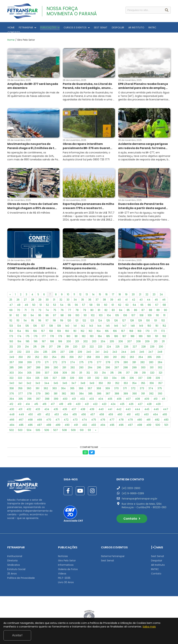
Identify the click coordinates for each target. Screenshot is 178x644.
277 (99, 361)
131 (156, 319)
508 (64, 429)
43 (141, 298)
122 (84, 319)
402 (82, 398)
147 (124, 325)
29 (40, 298)
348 (83, 382)
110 (157, 314)
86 (136, 309)
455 (75, 413)
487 (39, 424)
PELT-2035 (64, 577)
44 (149, 298)
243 (115, 351)
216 (43, 345)
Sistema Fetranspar (113, 555)
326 (46, 377)
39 (112, 298)
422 (95, 403)
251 (29, 356)
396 (29, 398)
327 (55, 377)
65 (142, 304)
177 (44, 335)
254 (54, 356)
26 (18, 298)
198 (52, 340)
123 (92, 319)
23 (154, 293)
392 (151, 392)
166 (115, 330)
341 (20, 382)
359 (20, 387)
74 (47, 309)
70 (18, 309)
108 (141, 314)
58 (91, 304)
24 (161, 293)
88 (151, 309)
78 (77, 309)
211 (163, 340)
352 (117, 382)
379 (38, 392)
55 (69, 304)
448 (12, 413)
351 (109, 382)
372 (133, 387)
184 (100, 335)
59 (98, 304)
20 (133, 293)
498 (140, 424)
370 (116, 387)
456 (84, 413)
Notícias (63, 555)
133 (11, 325)
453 (56, 413)
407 (128, 398)
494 (103, 424)
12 (80, 293)
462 (137, 413)
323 (20, 377)
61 (113, 304)
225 (118, 345)
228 (143, 345)
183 (92, 335)
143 (91, 325)
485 (21, 424)
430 (12, 408)
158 (51, 330)
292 (73, 366)
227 (135, 345)
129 (140, 319)
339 (158, 377)
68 (164, 304)
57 (84, 304)
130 (148, 319)
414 (28, 403)
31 (54, 298)
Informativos (66, 564)
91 (11, 314)
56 (76, 304)
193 (11, 340)
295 (99, 366)
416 (44, 403)
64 (134, 304)
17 (113, 293)
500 (158, 424)
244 (124, 351)
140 (67, 325)
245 (133, 351)
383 (73, 392)
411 (163, 398)
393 (160, 392)
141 (75, 325)
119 (62, 319)
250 (21, 356)
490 (67, 424)
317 (128, 371)
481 (148, 418)
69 (11, 309)
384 (81, 392)
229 (152, 345)
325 (37, 377)
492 (85, 424)
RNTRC (147, 27)
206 (121, 340)
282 (142, 361)
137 (43, 325)
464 (155, 413)
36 (90, 298)
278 (108, 361)
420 (78, 403)
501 (166, 424)
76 (62, 309)
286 (20, 366)
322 (11, 377)
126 (116, 319)
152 (164, 325)
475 (94, 418)
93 (25, 314)
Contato (132, 517)
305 (29, 371)
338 (149, 377)
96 (47, 314)
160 (67, 330)
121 (77, 319)
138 (51, 325)
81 (99, 309)
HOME (11, 27)
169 (139, 330)
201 (77, 340)
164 (99, 330)
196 (36, 340)
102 (93, 314)
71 (25, 309)
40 (119, 298)
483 (166, 418)
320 (152, 371)
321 (160, 371)
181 (76, 335)
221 (83, 345)
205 (112, 340)
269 (29, 361)
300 (143, 366)
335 (123, 377)
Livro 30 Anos (66, 581)
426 (131, 403)
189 (141, 335)
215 (35, 345)
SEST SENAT (98, 27)
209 (147, 340)
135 (27, 325)
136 (35, 325)
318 (136, 371)
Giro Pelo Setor (67, 559)
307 (47, 371)
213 (19, 345)
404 (101, 398)
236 (54, 351)
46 (164, 298)
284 (160, 361)
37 (97, 298)
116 (40, 319)
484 (12, 424)
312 (88, 371)
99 (70, 314)
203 (94, 340)
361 (37, 387)
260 (106, 356)
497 (130, 424)
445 (147, 408)
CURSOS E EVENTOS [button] (74, 27)
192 (164, 335)
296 (108, 366)
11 (74, 293)
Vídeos (62, 572)
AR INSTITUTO (132, 27)
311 (81, 371)
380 (47, 392)
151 (157, 325)
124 (100, 319)
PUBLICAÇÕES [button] (48, 27)
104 (109, 314)
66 (149, 304)
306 (38, 371)
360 (29, 387)
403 (92, 398)
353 (126, 382)
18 (120, 293)
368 (99, 387)
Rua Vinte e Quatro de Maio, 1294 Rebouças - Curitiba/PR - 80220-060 (144, 504)
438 (83, 408)
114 (25, 319)
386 (99, 392)
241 (97, 351)
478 (121, 418)
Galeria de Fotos (68, 568)
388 (117, 392)
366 (81, 387)
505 (38, 429)
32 (61, 298)
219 (67, 345)
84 (121, 309)
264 (141, 356)
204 (103, 340)
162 (82, 330)
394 (12, 398)
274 (73, 361)
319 (144, 371)
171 (155, 330)
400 (65, 398)
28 (33, 298)
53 (55, 304)
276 (90, 361)
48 (19, 304)
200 (69, 340)
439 (92, 408)
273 (64, 361)
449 (21, 413)
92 (17, 314)
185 (108, 335)
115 (33, 319)
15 (100, 293)
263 (132, 356)
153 (11, 330)
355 (143, 382)
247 (151, 351)
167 (123, 330)
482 (157, 418)
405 (110, 398)
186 (116, 335)
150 (149, 325)
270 (38, 361)
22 (147, 293)
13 (87, 293)
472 (66, 418)
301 (152, 366)
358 (12, 387)
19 (126, 293)
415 (36, 403)
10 (68, 293)
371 (125, 387)
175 (28, 335)
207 (130, 340)
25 (11, 298)
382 (64, 392)
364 (63, 387)
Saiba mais (42, 637)
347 (74, 382)
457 (93, 413)
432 (29, 408)
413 (19, 403)
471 (57, 418)
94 (32, 314)
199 (60, 340)
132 (163, 319)
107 (133, 314)
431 (20, 408)
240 (89, 351)
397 (38, 398)
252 (37, 356)
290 (56, 366)
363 (54, 387)
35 (83, 298)
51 (41, 304)
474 (84, 418)
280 (126, 361)
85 (128, 309)
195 (28, 340)
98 (62, 314)
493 (94, 424)
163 (90, 330)
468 (30, 418)
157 (43, 330)
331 (89, 377)
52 (47, 304)
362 (46, 387)
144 (99, 325)
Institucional (15, 555)
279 (117, 361)
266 (158, 356)
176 (36, 335)
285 (12, 366)
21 (140, 293)
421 (87, 403)
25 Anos (12, 572)
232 (19, 351)
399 (56, 398)
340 (12, 382)
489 (58, 424)
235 (45, 351)
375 (160, 387)
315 (112, 371)
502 (12, 429)
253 (46, 356)
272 (55, 361)
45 (156, 298)
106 (125, 314)
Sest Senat (108, 559)
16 (106, 293)
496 (121, 424)
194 (19, 340)
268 (21, 361)
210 (156, 340)
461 (129, 413)
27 (25, 298)
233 (28, 351)
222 (92, 345)
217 (51, 345)
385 (90, 392)
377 (21, 392)
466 (12, 418)
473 (75, 418)
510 (82, 429)
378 (29, 392)
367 (90, 387)
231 (11, 351)
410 (155, 398)
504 (29, 429)
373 (142, 387)
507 (56, 429)
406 (119, 398)
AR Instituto (158, 564)
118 (54, 319)
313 (96, 371)
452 (48, 413)
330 (81, 377)
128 (132, 319)
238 (71, 351)
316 (120, 371)
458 (102, 413)
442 (119, 408)
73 (40, 309)
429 (158, 403)
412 (11, 403)
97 (55, 314)
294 (90, 366)
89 (158, 309)
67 (157, 304)
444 (137, 408)
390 (135, 392)
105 (117, 314)
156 (35, 330)
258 (89, 356)
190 (149, 335)
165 (107, 330)
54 (62, 304)
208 (138, 340)
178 (52, 335)
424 (113, 403)
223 (100, 345)
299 (134, 366)
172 (163, 330)
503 (20, 429)
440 (101, 408)
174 (19, 335)
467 (21, 418)
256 (72, 356)
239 (80, 351)
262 (123, 356)
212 (11, 345)
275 (81, 361)
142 (83, 325)
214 (27, 345)
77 (70, 309)
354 (134, 382)
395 (21, 398)
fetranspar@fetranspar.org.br (139, 497)
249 (12, 356)
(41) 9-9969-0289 (133, 492)
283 (151, 361)
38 (104, 298)
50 (34, 304)
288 (38, 366)
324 (29, 377)
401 (74, 398)
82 (106, 309)
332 (97, 377)
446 (156, 408)
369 (108, 387)
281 (134, 361)
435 (56, 408)
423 (104, 403)
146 (116, 325)
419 (69, 403)
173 (11, 335)
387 (108, 392)
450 (31, 413)
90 (165, 309)
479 (130, 418)
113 (18, 319)
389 (126, 392)
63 (127, 304)
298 (126, 366)
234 (37, 351)
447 (166, 408)
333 (106, 377)
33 (68, 298)
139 (59, 325)
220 (75, 345)
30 (47, 298)
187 (124, 335)
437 (74, 408)
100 (77, 314)
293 (81, 366)
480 (140, 418)
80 (92, 309)
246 (142, 351)
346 (65, 382)
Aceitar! (160, 634)
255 (63, 356)
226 (126, 345)
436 (65, 408)
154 (19, 330)
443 (128, 408)
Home (11, 37)
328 (63, 377)
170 (148, 330)
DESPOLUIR (114, 27)
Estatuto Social (16, 568)
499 (149, 424)
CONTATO (161, 27)
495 (112, 424)
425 (122, 403)
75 (55, 309)
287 (29, 366)
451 (39, 413)
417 (53, 403)
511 (89, 429)
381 (56, 392)
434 (47, 408)
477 (112, 418)
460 (120, 413)
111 (164, 314)
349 (92, 382)
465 (165, 413)
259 (98, 356)
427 (140, 403)
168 (131, 330)
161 (75, 330)
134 (19, 325)
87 (143, 309)
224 (109, 345)
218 (59, 345)
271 (47, 361)
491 (76, 424)
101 (85, 314)
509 (73, 429)
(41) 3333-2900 (131, 487)
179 (60, 335)
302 (160, 366)
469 (39, 418)
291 (64, 366)
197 (44, 340)
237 (62, 351)
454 (66, 413)
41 (126, 298)
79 (84, 309)
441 (110, 408)
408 (137, 398)
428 (149, 403)
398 (47, 398)
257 (80, 356)
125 (108, 319)
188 (132, 335)
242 (106, 351)
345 (56, 382)
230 (161, 345)
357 (160, 382)
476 (103, 418)
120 (69, 319)
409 (147, 398)
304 (20, 371)
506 (47, 429)
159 (59, 330)
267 (12, 361)
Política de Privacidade (21, 577)
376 (12, 392)
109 (150, 314)
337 (140, 377)
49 (26, 304)
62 (120, 304)
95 (40, 314)
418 (61, 403)
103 (101, 314)
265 (150, 356)
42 (133, 298)
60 (106, 304)
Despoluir (157, 559)
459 (111, 413)
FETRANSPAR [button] (26, 27)
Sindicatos (14, 564)
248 (160, 351)
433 (38, 408)
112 (11, 319)
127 (124, 319)
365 (72, 387)
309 (65, 371)
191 (157, 335)
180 (68, 335)
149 (141, 325)
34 (75, 298)
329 (72, 377)
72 (32, 309)
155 (27, 330)
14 (93, 293)
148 (133, 325)
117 (47, 319)
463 (146, 413)
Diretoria (12, 559)
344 (47, 382)
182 (84, 335)
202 (85, 340)
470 (49, 418)
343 (38, 382)
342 (29, 382)
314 (104, 371)
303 (12, 371)
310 (73, 371)
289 (47, 366)
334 (114, 377)
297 (117, 366)
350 (101, 382)
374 (151, 387)
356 (152, 382)
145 (108, 325)
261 (115, 356)
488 (49, 424)
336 (132, 377)
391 (143, 392)
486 (30, 424)
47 (11, 304)
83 (113, 309)
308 (56, 371)
